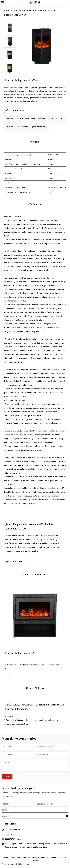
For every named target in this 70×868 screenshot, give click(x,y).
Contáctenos (14, 110)
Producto (15, 10)
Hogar (7, 10)
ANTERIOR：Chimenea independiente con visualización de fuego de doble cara (34, 120)
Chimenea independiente (33, 10)
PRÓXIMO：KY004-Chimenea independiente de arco (26, 127)
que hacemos (19, 561)
